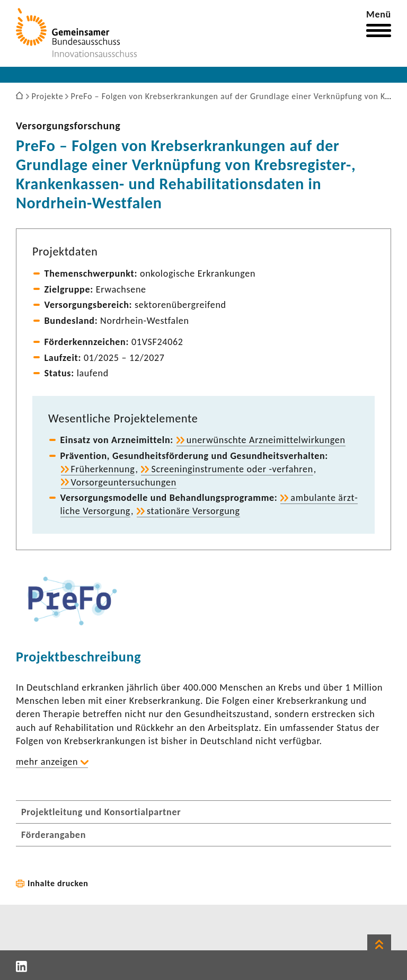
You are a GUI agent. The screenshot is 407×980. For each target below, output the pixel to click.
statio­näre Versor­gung (193, 511)
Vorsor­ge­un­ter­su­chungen (124, 482)
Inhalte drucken (58, 883)
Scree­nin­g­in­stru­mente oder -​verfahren (232, 469)
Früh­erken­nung (103, 469)
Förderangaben (54, 835)
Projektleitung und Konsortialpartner (101, 812)
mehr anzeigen (47, 762)
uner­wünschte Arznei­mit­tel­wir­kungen (266, 440)
